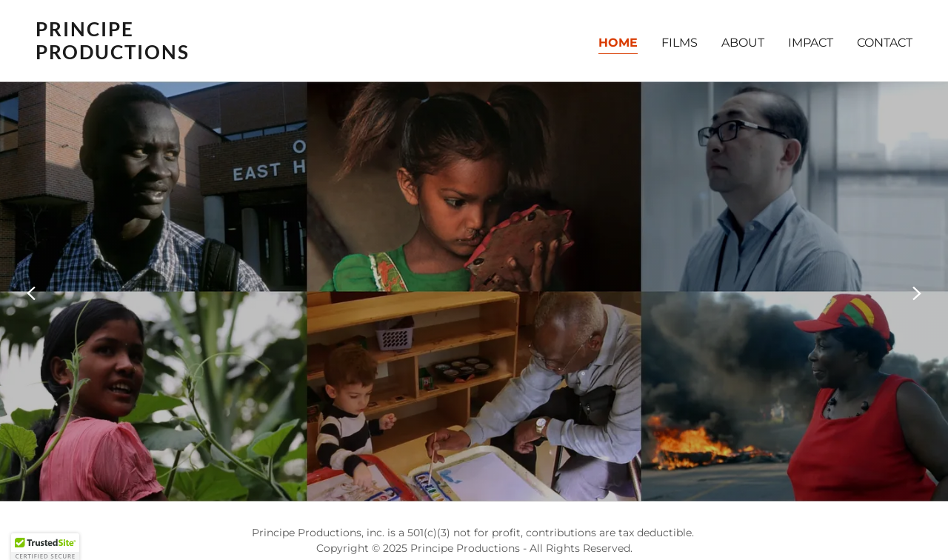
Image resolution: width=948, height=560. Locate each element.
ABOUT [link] (743, 43)
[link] (249, 55)
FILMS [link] (680, 43)
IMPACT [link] (811, 43)
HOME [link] (618, 43)
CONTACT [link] (885, 43)
